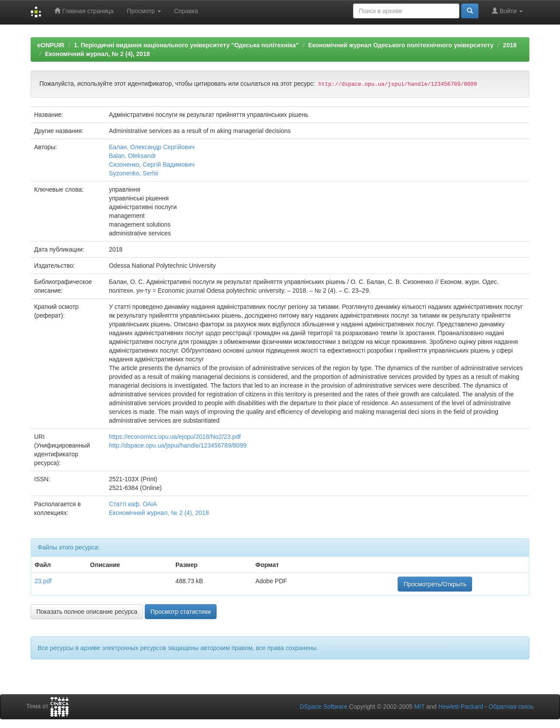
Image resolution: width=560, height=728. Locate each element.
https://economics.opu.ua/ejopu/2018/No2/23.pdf (175, 437)
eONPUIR (51, 45)
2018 (510, 45)
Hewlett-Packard (461, 707)
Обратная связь (511, 707)
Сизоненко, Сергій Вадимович (152, 164)
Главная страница (84, 11)
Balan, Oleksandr (132, 156)
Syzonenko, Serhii (134, 173)
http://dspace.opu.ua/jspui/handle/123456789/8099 (178, 445)
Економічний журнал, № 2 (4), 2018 (98, 54)
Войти (507, 11)
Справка (186, 11)
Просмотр (144, 11)
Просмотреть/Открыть (435, 584)
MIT (420, 707)
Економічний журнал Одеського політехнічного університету (401, 45)
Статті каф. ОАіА (133, 504)
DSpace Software (324, 707)
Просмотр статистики (181, 612)
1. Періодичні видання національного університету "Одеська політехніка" (186, 45)
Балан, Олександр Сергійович (152, 147)
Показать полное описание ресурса (87, 612)
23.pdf (43, 581)
